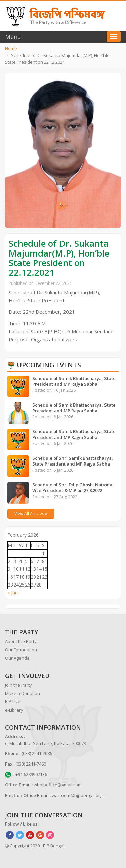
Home (11, 48)
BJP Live (13, 701)
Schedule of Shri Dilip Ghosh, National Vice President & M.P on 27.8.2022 (73, 488)
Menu (13, 37)
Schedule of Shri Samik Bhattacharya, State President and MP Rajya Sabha (73, 461)
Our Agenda (17, 658)
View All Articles (31, 514)
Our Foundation (21, 650)
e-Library (14, 710)
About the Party (21, 641)
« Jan (13, 592)
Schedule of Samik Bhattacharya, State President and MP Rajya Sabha (74, 381)
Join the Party (18, 685)
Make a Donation (23, 693)
